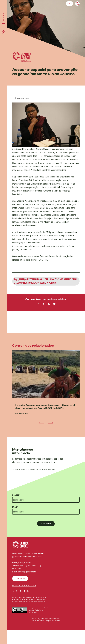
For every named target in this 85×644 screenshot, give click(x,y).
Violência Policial (47, 283)
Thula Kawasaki (55, 621)
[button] (51, 423)
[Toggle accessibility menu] (3, 32)
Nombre (16, 495)
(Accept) (43, 602)
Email (15, 507)
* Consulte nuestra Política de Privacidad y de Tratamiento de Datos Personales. (35, 469)
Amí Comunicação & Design (42, 621)
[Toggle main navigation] (3, 17)
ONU (47, 279)
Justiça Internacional (31, 279)
